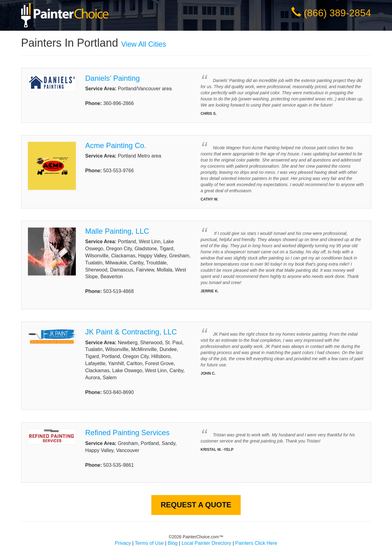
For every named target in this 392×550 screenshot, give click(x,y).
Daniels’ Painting (113, 78)
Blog (173, 543)
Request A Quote (196, 505)
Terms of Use (149, 543)
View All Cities (144, 44)
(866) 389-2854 (338, 13)
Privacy (123, 543)
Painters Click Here (256, 543)
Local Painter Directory (206, 543)
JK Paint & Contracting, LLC (131, 332)
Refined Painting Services (128, 433)
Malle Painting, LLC (117, 231)
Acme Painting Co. (116, 145)
